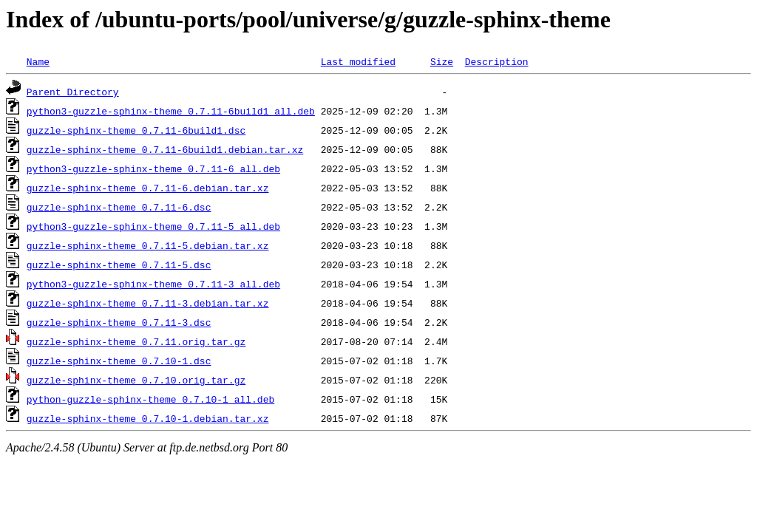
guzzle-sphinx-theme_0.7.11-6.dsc (119, 207)
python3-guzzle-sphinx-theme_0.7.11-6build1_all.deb (171, 111)
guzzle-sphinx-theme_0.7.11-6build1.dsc (136, 130)
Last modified (358, 61)
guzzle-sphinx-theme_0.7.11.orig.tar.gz (136, 341)
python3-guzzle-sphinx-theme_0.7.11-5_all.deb (153, 226)
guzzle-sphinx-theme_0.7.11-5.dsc (119, 265)
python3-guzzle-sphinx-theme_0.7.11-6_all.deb (153, 168)
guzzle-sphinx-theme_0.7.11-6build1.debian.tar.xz (165, 149)
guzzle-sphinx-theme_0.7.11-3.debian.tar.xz (148, 303)
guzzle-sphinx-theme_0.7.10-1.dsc (119, 361)
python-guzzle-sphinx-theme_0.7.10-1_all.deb (150, 399)
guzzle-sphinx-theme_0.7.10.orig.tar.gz (136, 380)
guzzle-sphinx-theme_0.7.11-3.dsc (119, 322)
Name (38, 61)
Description (497, 61)
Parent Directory (73, 92)
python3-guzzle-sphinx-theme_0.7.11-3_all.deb (153, 284)
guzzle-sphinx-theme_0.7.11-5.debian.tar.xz (148, 245)
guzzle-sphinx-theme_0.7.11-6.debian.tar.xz (148, 188)
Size (442, 61)
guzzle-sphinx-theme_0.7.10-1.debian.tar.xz (148, 418)
